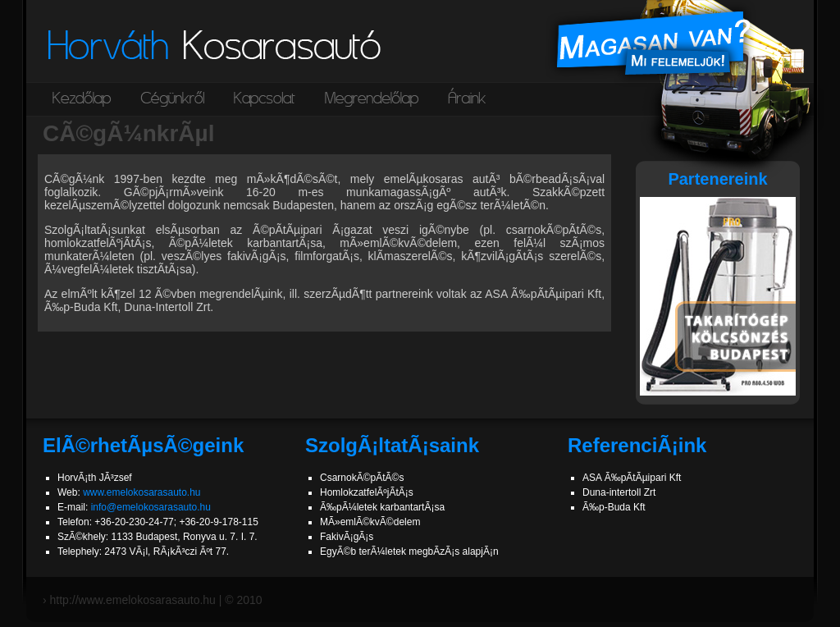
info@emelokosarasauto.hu (151, 507)
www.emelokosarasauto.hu (142, 492)
